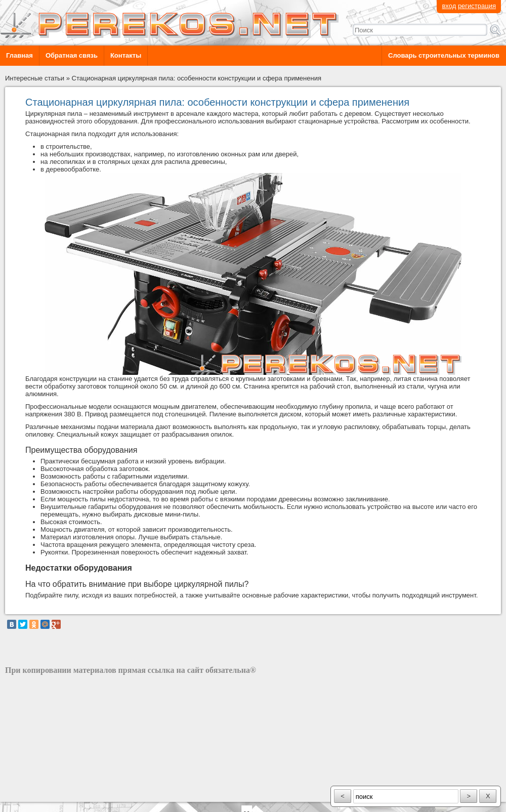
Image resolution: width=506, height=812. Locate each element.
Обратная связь (72, 55)
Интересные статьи (35, 78)
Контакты (126, 55)
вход (449, 6)
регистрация (477, 6)
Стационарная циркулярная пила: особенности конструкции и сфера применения (197, 78)
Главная (19, 55)
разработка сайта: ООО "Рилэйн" (56, 793)
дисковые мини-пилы (166, 514)
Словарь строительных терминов (444, 55)
